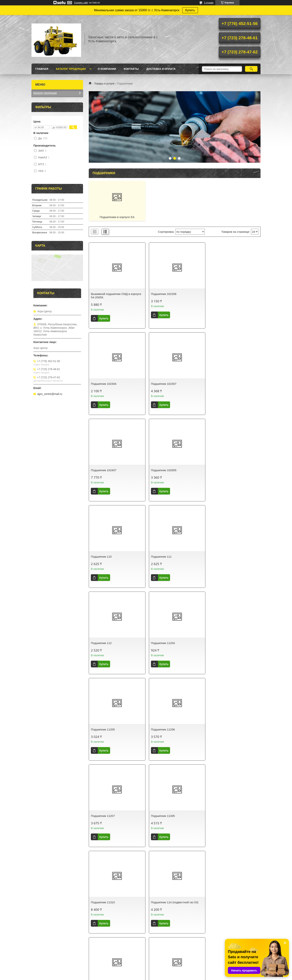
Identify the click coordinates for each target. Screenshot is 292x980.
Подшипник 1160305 (104, 816)
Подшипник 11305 (161, 643)
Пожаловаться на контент (153, 976)
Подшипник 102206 (162, 294)
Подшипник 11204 (103, 557)
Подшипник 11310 (220, 643)
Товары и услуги (104, 84)
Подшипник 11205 (161, 557)
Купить (190, 10)
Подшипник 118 (160, 816)
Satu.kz (162, 973)
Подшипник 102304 (220, 294)
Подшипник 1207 (160, 902)
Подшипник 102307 (104, 384)
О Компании (107, 69)
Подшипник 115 (160, 729)
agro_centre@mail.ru (50, 394)
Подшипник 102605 (220, 384)
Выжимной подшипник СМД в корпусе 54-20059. (116, 296)
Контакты (131, 69)
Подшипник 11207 (103, 643)
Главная (42, 69)
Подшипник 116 (218, 729)
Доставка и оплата (161, 69)
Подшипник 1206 (102, 902)
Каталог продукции (71, 69)
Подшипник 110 (101, 470)
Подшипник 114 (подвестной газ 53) (115, 729)
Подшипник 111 (160, 470)
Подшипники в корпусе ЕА (116, 217)
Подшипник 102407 (162, 384)
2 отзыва (209, 3)
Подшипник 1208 (219, 902)
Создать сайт (81, 3)
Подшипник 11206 (220, 557)
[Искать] (251, 69)
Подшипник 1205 (219, 816)
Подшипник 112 (218, 470)
